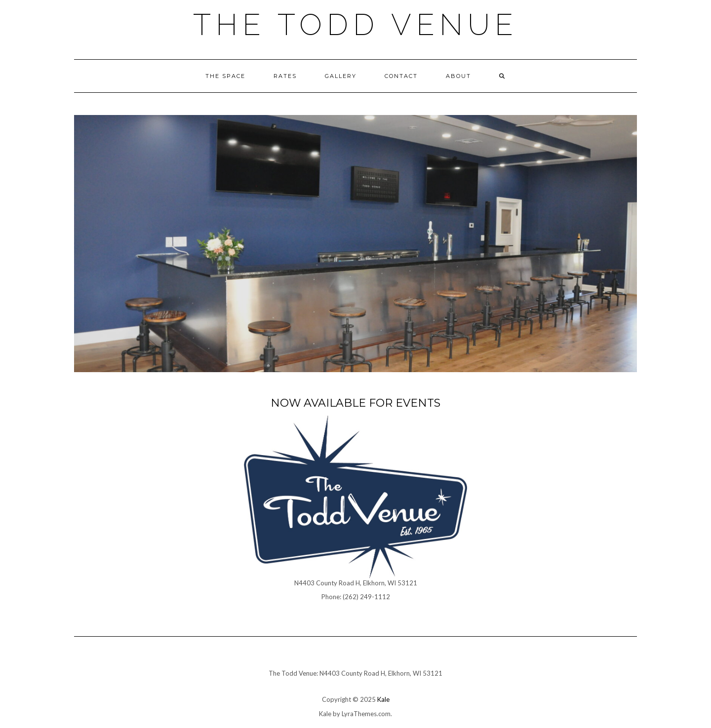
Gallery (341, 76)
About (458, 76)
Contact (401, 76)
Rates (285, 76)
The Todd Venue (355, 25)
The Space (225, 76)
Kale (383, 699)
